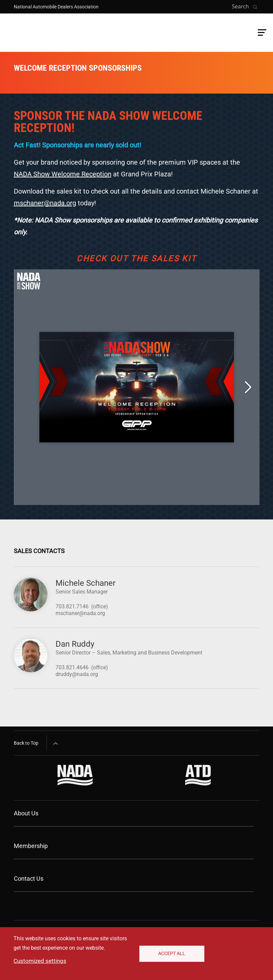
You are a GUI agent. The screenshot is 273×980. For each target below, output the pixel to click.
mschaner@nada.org (45, 203)
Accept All (172, 953)
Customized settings (40, 961)
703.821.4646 (72, 667)
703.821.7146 (72, 606)
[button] (262, 32)
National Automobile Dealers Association (56, 7)
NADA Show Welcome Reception (63, 174)
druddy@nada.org (77, 674)
